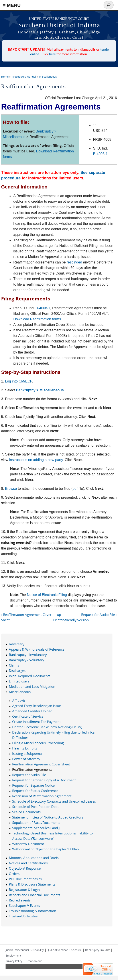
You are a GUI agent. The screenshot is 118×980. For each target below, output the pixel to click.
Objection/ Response (25, 868)
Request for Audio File (29, 775)
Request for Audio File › (99, 615)
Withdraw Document (28, 844)
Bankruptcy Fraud (97, 950)
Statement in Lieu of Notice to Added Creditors (48, 817)
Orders (14, 874)
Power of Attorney (26, 759)
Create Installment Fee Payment (36, 722)
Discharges (17, 671)
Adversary (17, 644)
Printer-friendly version (71, 620)
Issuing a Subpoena (27, 753)
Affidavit (19, 700)
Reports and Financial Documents (34, 895)
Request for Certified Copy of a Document (44, 780)
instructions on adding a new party (36, 460)
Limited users (19, 681)
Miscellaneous (48, 77)
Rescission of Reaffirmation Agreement (42, 796)
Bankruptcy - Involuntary (28, 655)
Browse (11, 489)
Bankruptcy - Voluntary (27, 660)
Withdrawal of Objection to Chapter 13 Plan (45, 849)
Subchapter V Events (24, 905)
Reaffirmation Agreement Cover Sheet (41, 764)
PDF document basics (25, 879)
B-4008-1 (100, 154)
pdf (75, 489)
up (59, 615)
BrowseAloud (34, 961)
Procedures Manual (24, 77)
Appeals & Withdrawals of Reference (37, 649)
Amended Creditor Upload (32, 711)
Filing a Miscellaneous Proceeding (38, 743)
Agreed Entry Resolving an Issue (36, 706)
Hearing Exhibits (25, 748)
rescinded (74, 262)
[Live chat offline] (98, 969)
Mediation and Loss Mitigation (32, 686)
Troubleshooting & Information (32, 911)
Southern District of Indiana (59, 26)
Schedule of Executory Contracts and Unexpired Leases (54, 801)
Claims (14, 665)
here (53, 54)
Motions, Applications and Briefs (34, 858)
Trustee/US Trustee (23, 916)
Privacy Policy (14, 961)
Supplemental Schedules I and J (36, 828)
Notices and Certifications (28, 863)
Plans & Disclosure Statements (32, 884)
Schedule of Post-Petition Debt (35, 807)
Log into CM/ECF (19, 381)
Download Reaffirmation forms (37, 319)
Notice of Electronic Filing (47, 595)
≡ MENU (12, 5)
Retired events (20, 900)
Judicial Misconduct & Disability (25, 950)
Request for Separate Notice (33, 785)
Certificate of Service (28, 716)
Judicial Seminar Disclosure (65, 950)
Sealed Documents (26, 812)
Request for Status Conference (35, 791)
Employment (13, 955)
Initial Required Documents (30, 676)
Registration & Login (24, 890)
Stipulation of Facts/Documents (36, 822)
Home (5, 77)
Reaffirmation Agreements (32, 769)
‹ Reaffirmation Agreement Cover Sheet (26, 617)
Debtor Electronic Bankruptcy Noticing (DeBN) (47, 727)
